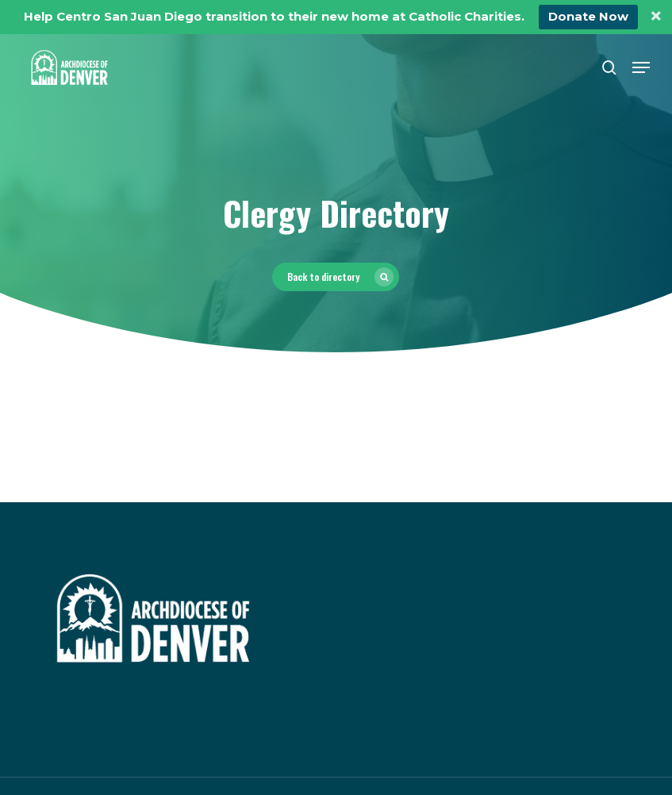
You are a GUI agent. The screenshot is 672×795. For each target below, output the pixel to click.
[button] (641, 67)
